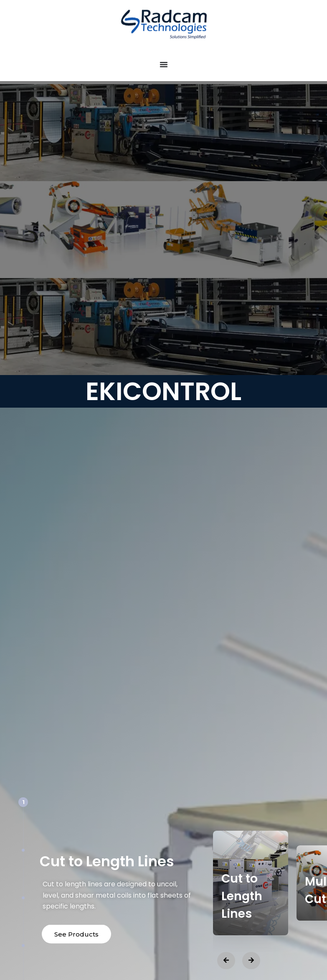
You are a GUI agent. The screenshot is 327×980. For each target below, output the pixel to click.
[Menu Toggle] (164, 64)
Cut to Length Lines (242, 896)
